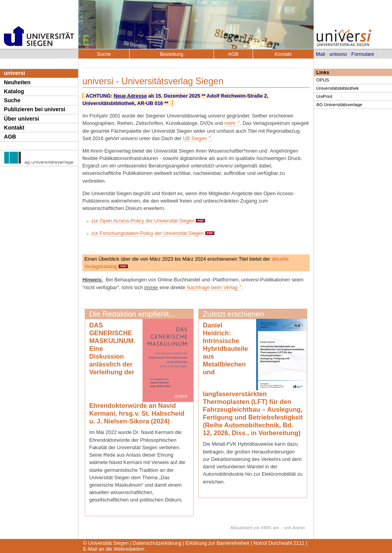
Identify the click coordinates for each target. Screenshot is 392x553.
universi (14, 73)
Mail (320, 54)
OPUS (323, 80)
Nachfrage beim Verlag (212, 287)
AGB (10, 137)
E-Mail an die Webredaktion (114, 549)
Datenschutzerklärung (157, 543)
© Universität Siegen (106, 543)
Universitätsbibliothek (338, 88)
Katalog (14, 91)
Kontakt (14, 128)
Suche (12, 100)
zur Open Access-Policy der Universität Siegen (143, 221)
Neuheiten (17, 82)
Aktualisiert (241, 528)
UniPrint (324, 96)
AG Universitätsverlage (339, 105)
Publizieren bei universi (35, 109)
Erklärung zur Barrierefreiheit (217, 543)
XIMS (266, 528)
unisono (338, 54)
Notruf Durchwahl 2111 (279, 543)
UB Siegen (195, 138)
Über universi (21, 119)
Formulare (363, 54)
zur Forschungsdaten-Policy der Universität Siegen (148, 233)
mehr (230, 123)
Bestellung (172, 54)
